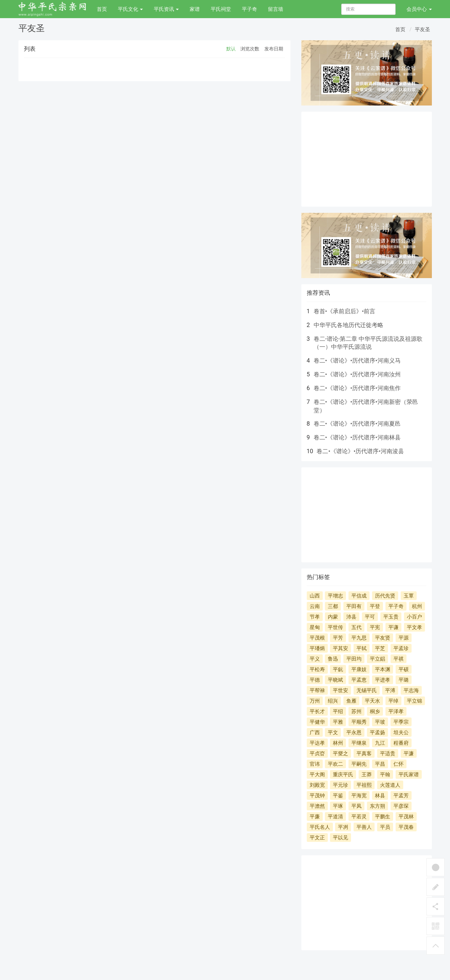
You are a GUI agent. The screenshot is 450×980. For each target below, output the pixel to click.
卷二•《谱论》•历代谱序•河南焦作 (357, 388)
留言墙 (276, 9)
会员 (419, 9)
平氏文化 (130, 9)
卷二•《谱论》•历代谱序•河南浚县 (360, 451)
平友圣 (422, 29)
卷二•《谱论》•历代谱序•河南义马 (357, 361)
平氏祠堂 (221, 9)
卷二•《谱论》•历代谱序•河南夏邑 (357, 424)
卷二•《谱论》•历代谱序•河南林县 (357, 437)
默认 (231, 49)
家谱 (195, 9)
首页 (102, 9)
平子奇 (249, 9)
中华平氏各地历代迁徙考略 (348, 325)
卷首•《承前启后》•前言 (345, 311)
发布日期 (274, 49)
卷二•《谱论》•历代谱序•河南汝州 (357, 374)
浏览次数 (250, 49)
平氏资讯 (166, 9)
